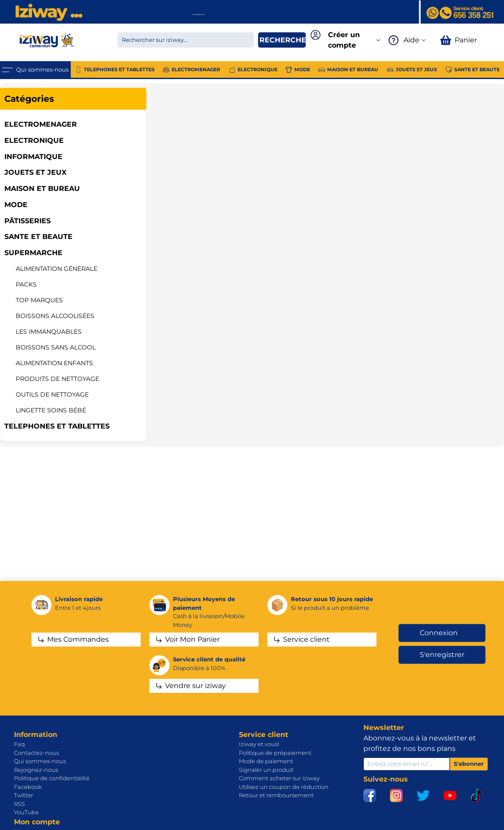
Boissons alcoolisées (55, 316)
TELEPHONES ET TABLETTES (57, 426)
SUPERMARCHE (33, 253)
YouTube (26, 812)
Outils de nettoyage (52, 394)
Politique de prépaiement (275, 753)
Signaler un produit (266, 770)
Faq (19, 744)
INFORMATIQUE (33, 157)
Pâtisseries (28, 221)
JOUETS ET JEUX (35, 172)
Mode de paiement (266, 761)
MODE (16, 205)
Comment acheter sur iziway (279, 778)
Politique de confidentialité (52, 778)
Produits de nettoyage (57, 379)
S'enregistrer (442, 655)
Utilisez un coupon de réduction (284, 787)
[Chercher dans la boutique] (186, 40)
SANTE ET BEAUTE (38, 237)
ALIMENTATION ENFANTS (54, 363)
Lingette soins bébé (51, 410)
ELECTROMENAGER (41, 124)
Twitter (24, 795)
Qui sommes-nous (40, 761)
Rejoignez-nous (36, 770)
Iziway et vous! (259, 744)
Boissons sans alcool (56, 347)
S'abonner (469, 764)
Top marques (39, 300)
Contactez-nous (36, 753)
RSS (19, 804)
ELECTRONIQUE (34, 140)
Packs (26, 284)
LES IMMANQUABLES (49, 332)
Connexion (439, 633)
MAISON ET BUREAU (42, 188)
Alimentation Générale (57, 269)
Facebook (28, 787)
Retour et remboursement (276, 795)
